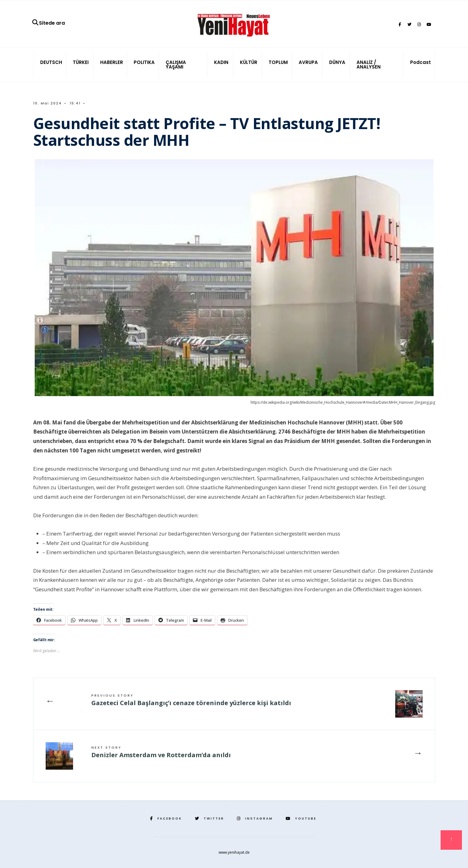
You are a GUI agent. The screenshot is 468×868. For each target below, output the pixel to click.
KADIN (221, 62)
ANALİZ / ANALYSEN (369, 65)
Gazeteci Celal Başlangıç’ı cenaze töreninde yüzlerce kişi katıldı (191, 700)
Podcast (420, 62)
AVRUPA (308, 62)
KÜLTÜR (249, 62)
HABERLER (112, 62)
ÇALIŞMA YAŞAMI (176, 65)
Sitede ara (48, 23)
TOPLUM (278, 62)
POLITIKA (144, 62)
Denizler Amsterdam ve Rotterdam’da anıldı (161, 752)
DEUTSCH (51, 62)
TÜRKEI (81, 62)
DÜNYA (337, 62)
